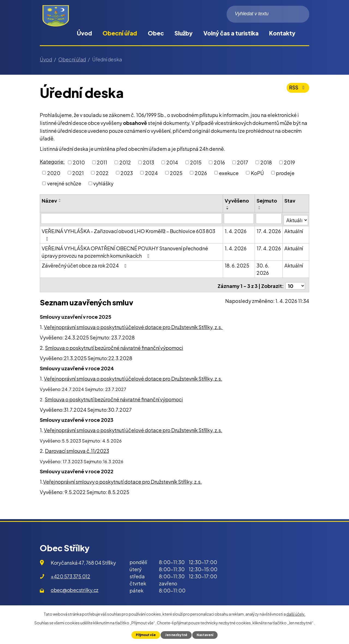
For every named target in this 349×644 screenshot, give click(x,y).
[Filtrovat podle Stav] (296, 218)
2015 (196, 162)
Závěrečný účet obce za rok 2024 (85, 264)
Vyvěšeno (237, 201)
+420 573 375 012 (70, 573)
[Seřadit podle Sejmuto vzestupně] (260, 207)
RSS (297, 90)
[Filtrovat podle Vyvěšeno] (239, 218)
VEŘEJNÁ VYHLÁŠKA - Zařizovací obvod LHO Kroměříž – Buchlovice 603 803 (128, 233)
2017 (243, 162)
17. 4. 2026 (269, 229)
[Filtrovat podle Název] (132, 218)
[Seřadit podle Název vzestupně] (60, 199)
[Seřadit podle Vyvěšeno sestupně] (228, 209)
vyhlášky (103, 183)
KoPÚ (257, 173)
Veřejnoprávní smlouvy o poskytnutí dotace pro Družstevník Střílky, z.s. (122, 478)
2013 (148, 162)
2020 (54, 173)
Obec (156, 33)
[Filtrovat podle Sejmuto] (269, 218)
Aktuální (294, 229)
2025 (176, 173)
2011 (102, 162)
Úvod (84, 33)
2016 (219, 162)
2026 (201, 173)
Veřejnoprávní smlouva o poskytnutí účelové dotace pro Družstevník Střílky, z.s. (133, 324)
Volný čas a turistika (231, 33)
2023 (127, 173)
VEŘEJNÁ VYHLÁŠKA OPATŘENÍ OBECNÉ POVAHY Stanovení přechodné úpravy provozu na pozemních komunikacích (125, 250)
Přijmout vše (144, 635)
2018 (266, 162)
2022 (102, 173)
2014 (172, 162)
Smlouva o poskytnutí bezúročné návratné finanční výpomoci (114, 344)
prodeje (285, 173)
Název (49, 201)
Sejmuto (267, 201)
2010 (79, 162)
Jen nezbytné (176, 635)
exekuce (229, 173)
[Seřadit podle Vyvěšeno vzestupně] (228, 207)
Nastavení (207, 635)
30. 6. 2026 (263, 267)
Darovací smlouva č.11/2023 (77, 447)
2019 (289, 162)
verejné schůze (64, 183)
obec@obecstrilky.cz (75, 586)
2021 (78, 173)
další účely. (296, 614)
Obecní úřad (120, 33)
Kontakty (282, 33)
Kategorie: (52, 162)
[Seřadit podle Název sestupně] (60, 201)
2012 (125, 162)
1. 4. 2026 (236, 229)
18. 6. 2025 (237, 264)
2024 (151, 173)
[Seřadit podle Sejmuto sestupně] (260, 209)
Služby (183, 33)
